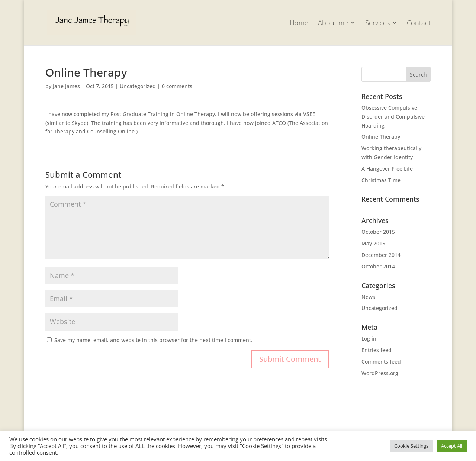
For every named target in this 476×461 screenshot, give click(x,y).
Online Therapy (381, 137)
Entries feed (377, 350)
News (368, 297)
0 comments (177, 86)
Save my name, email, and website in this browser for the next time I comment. (153, 340)
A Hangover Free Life (387, 169)
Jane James (66, 86)
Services (377, 24)
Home (299, 24)
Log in (369, 339)
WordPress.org (380, 373)
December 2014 (381, 255)
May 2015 (373, 243)
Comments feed (381, 362)
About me (333, 24)
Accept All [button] (452, 446)
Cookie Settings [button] (411, 446)
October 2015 (378, 232)
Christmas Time (381, 180)
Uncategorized (138, 86)
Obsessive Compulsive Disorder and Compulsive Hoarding (393, 117)
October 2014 (378, 266)
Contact (419, 24)
